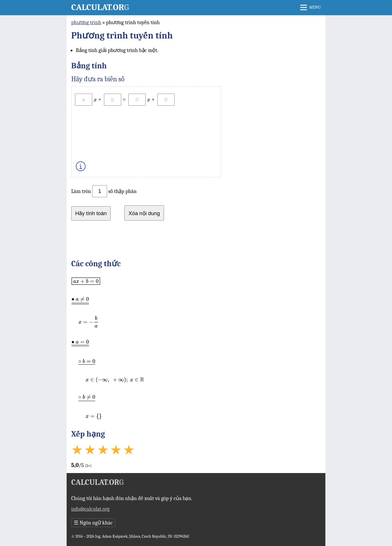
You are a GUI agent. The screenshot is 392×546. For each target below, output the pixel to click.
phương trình (86, 22)
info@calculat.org (90, 509)
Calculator (100, 7)
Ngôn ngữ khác (93, 523)
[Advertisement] (196, 242)
